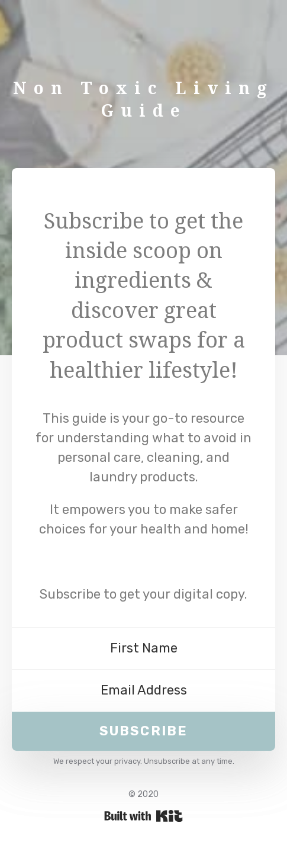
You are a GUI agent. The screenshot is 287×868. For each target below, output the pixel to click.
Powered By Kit (143, 816)
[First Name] (143, 649)
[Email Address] (143, 691)
